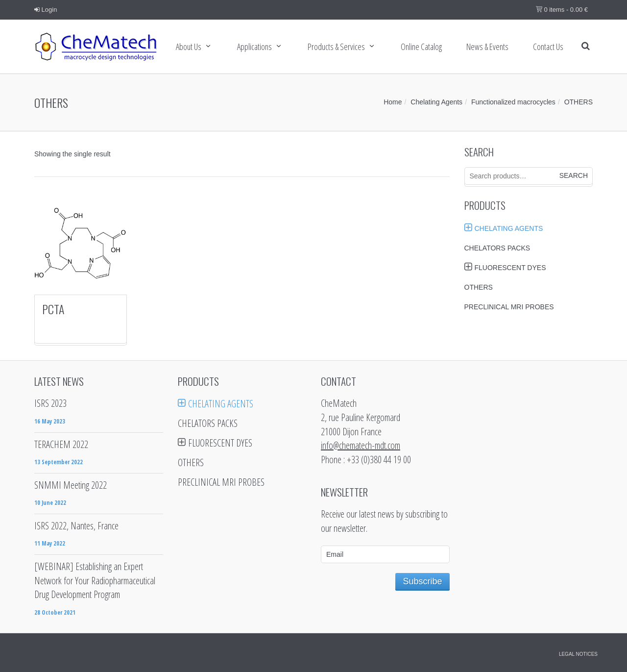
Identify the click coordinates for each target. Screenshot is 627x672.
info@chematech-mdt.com (361, 445)
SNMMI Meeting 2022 (71, 485)
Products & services (336, 47)
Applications (254, 47)
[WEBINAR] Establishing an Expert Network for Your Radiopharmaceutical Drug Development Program (95, 580)
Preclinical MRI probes (509, 307)
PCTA (53, 309)
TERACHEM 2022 (61, 444)
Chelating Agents (436, 102)
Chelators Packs (497, 248)
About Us (189, 47)
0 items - (562, 10)
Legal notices (578, 654)
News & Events (487, 47)
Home (393, 102)
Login (46, 10)
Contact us (548, 47)
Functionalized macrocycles (513, 102)
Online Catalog (421, 47)
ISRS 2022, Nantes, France (76, 526)
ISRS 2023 (50, 403)
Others (479, 287)
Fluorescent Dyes (510, 268)
